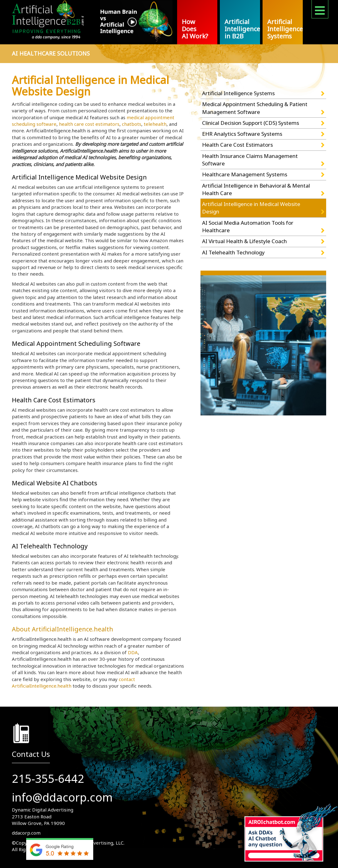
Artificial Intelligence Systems (285, 29)
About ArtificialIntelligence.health (63, 629)
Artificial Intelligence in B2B (242, 29)
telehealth (155, 124)
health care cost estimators (89, 124)
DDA (133, 652)
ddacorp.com (26, 833)
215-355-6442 (48, 779)
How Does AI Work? (195, 29)
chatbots (132, 124)
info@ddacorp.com (62, 797)
